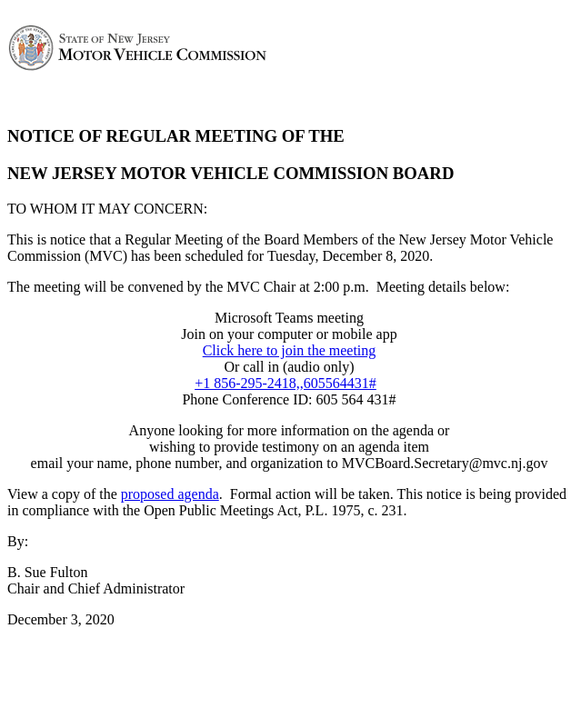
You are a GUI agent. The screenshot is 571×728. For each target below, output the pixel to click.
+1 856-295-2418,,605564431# (285, 383)
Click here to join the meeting (290, 350)
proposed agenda (170, 494)
